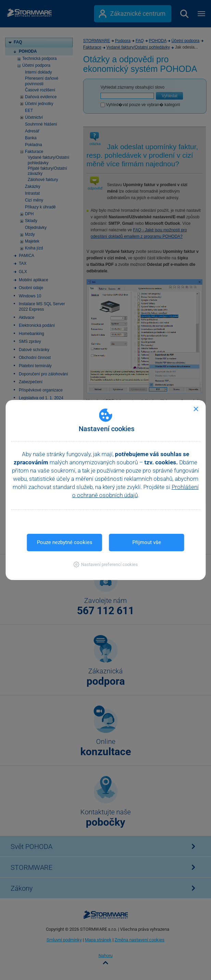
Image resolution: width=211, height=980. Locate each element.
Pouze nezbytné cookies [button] (65, 542)
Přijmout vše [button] (147, 542)
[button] (105, 564)
